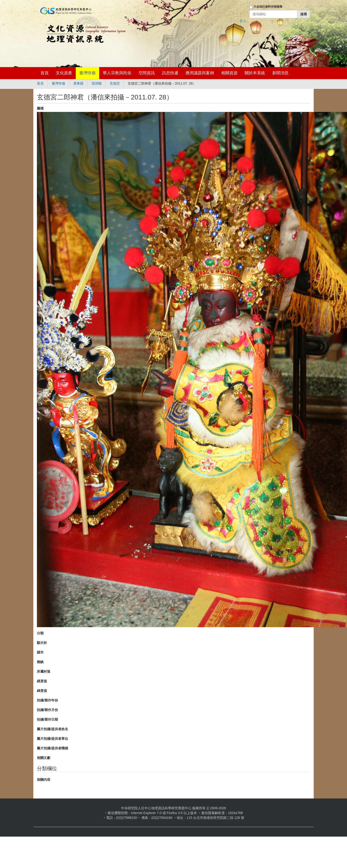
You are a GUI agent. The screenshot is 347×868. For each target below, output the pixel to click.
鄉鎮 (40, 662)
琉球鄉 (97, 83)
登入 (243, 21)
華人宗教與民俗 (117, 73)
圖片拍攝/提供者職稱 (52, 748)
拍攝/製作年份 (47, 700)
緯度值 (42, 691)
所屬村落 (44, 671)
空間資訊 (147, 73)
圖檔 (40, 108)
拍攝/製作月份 (47, 710)
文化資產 (64, 73)
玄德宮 (115, 83)
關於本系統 (255, 73)
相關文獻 (44, 758)
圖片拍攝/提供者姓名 (52, 729)
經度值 (42, 681)
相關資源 (229, 73)
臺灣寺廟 (87, 73)
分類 (40, 633)
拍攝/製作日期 (47, 719)
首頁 (45, 73)
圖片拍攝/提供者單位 (52, 739)
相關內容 (44, 780)
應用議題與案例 (200, 73)
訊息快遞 (170, 73)
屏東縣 (78, 83)
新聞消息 (280, 73)
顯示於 (42, 643)
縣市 (40, 652)
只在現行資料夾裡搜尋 (268, 7)
